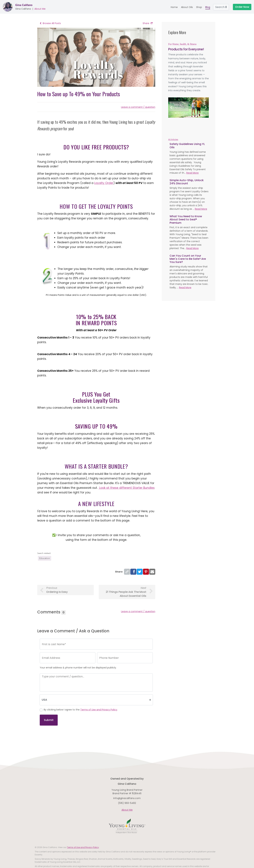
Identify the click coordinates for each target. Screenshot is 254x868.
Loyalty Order (104, 183)
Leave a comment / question (138, 107)
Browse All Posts (50, 23)
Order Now (242, 7)
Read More (192, 173)
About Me (40, 9)
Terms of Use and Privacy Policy (99, 710)
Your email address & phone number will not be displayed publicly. (78, 668)
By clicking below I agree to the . (81, 710)
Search (221, 7)
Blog (208, 7)
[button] (171, 108)
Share (148, 23)
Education (45, 558)
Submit (49, 720)
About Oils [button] (187, 7)
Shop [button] (199, 7)
